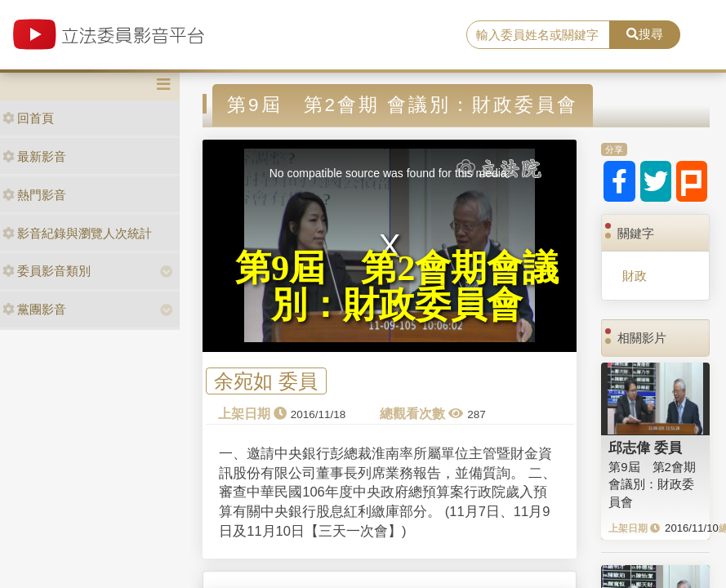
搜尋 (645, 34)
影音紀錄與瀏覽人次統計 (77, 233)
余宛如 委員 (266, 381)
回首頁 (28, 118)
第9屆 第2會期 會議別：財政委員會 (652, 484)
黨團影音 (34, 309)
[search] (538, 35)
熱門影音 (34, 195)
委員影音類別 (47, 271)
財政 (635, 276)
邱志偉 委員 (645, 448)
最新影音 (34, 156)
